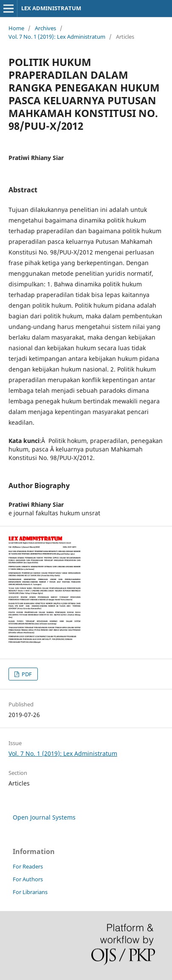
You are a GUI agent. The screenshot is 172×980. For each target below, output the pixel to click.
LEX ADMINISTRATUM (51, 8)
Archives (45, 28)
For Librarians (30, 892)
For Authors (28, 879)
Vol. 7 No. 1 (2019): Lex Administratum (57, 37)
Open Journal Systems (44, 817)
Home (16, 28)
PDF (26, 674)
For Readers (28, 866)
